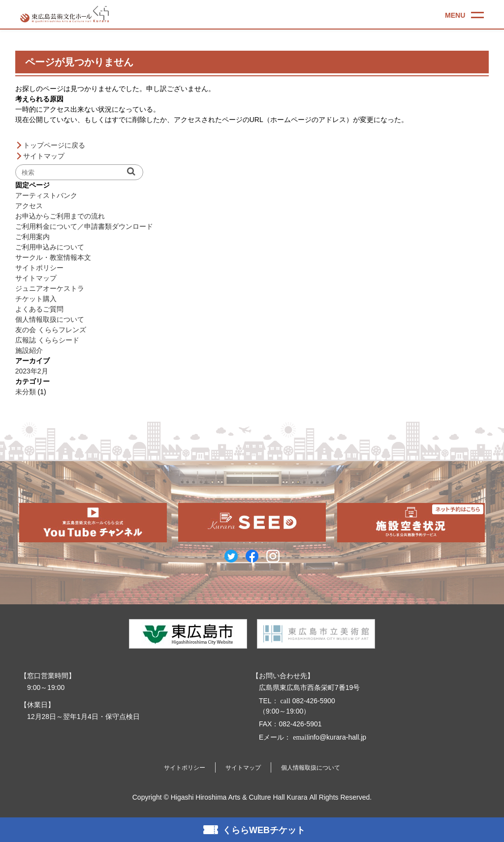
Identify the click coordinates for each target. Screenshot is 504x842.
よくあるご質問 (39, 309)
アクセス (29, 206)
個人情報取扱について (50, 319)
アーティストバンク (46, 195)
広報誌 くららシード (47, 340)
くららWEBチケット (264, 830)
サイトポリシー (39, 268)
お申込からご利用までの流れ (60, 216)
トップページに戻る (54, 145)
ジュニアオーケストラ (50, 288)
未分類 (26, 392)
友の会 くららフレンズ (51, 330)
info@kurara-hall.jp (329, 737)
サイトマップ (44, 156)
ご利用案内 (32, 237)
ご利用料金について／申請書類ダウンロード (84, 226)
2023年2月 (32, 371)
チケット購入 (36, 299)
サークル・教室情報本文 (53, 257)
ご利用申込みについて (50, 247)
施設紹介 (29, 350)
